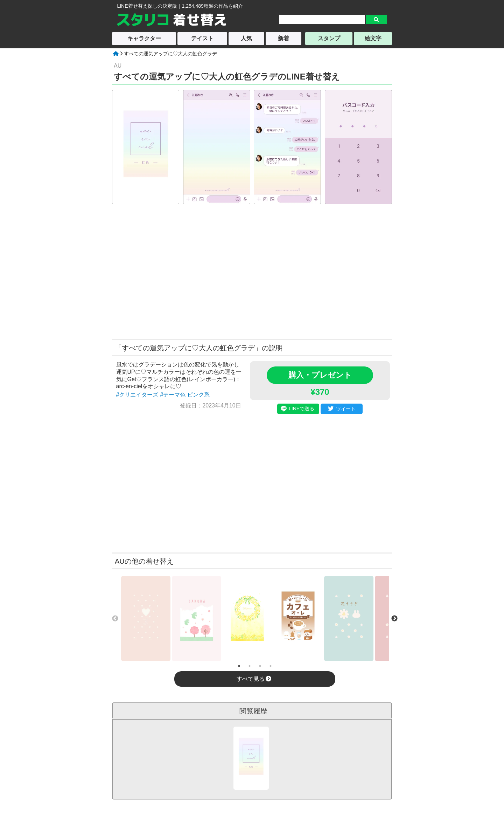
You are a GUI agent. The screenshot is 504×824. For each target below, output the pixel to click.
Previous (115, 619)
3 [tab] (260, 666)
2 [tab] (250, 666)
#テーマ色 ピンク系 (185, 395)
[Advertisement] (185, 271)
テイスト (202, 38)
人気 (246, 38)
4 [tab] (271, 666)
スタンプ (329, 38)
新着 (283, 38)
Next (394, 619)
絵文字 (373, 38)
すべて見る (254, 679)
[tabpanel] (146, 619)
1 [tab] (239, 666)
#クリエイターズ (137, 395)
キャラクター (144, 38)
